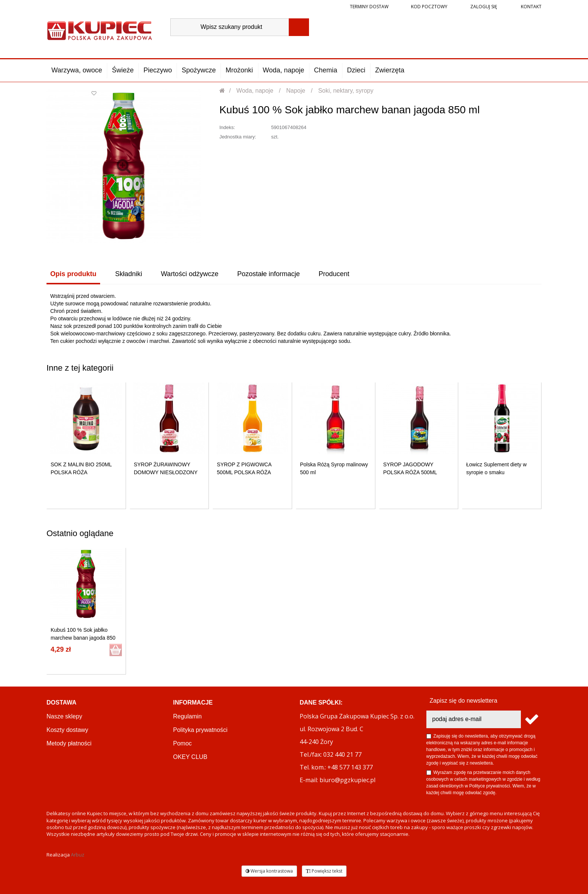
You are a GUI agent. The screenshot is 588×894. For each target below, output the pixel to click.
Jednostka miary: (238, 137)
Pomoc (183, 743)
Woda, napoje (284, 70)
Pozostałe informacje (268, 274)
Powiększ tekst (324, 871)
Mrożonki (239, 70)
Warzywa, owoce (77, 70)
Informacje (193, 702)
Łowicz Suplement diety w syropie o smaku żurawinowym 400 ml (496, 472)
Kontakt (531, 7)
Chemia (325, 70)
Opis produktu (73, 274)
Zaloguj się (483, 7)
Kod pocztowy (429, 7)
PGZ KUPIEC (191, 770)
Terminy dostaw (369, 7)
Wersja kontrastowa (269, 871)
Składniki (129, 274)
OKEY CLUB (190, 757)
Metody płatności (69, 743)
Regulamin (187, 716)
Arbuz (78, 855)
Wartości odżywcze (190, 274)
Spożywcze (199, 70)
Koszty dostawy (67, 730)
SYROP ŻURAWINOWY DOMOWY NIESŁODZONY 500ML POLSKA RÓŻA (166, 472)
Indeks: (227, 127)
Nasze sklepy (64, 716)
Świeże (123, 70)
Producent (334, 274)
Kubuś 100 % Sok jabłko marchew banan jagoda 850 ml (83, 638)
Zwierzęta (390, 70)
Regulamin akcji (194, 784)
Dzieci (356, 70)
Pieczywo (157, 70)
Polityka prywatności (200, 730)
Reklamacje (62, 770)
